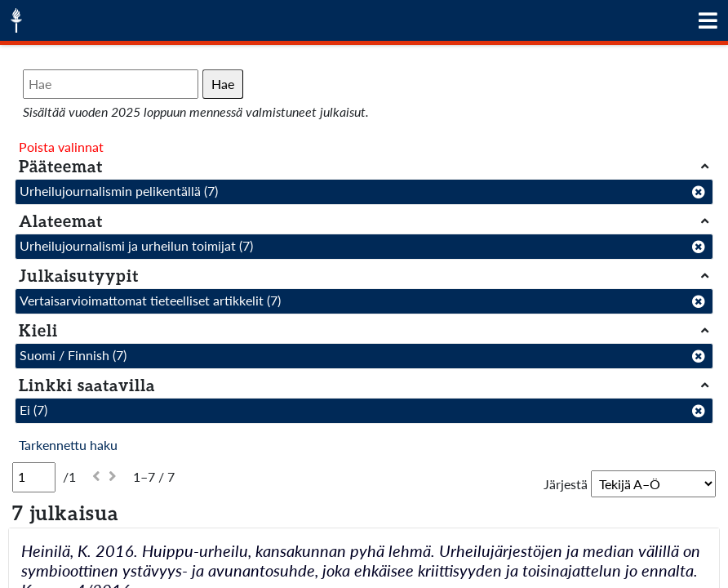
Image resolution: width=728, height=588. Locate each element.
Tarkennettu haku (68, 445)
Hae (223, 84)
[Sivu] (34, 477)
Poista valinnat (61, 147)
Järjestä (566, 484)
